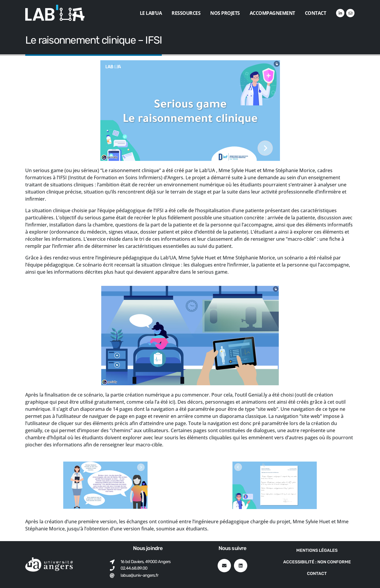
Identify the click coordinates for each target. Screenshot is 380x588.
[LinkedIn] (340, 13)
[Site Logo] (55, 13)
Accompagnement (272, 13)
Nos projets (225, 13)
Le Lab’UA (151, 13)
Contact (316, 13)
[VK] (350, 13)
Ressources (186, 13)
